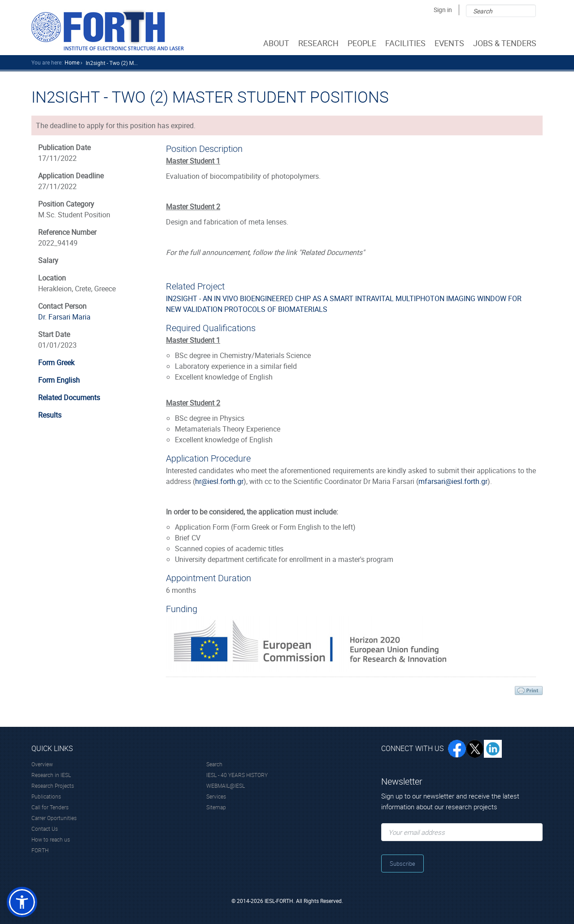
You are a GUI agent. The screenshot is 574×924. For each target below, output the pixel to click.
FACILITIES (406, 43)
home (72, 62)
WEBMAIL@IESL (226, 786)
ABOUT (277, 43)
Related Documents (69, 397)
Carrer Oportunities (54, 818)
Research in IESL (51, 775)
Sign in (443, 10)
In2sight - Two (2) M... (112, 63)
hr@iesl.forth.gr (219, 481)
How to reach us (51, 839)
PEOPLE (363, 43)
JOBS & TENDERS (506, 43)
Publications (46, 796)
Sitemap (216, 807)
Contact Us (45, 829)
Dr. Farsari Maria (64, 317)
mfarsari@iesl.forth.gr (453, 481)
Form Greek (56, 363)
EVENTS (450, 43)
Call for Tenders (50, 807)
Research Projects (53, 786)
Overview (42, 764)
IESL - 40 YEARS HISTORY (237, 775)
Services (216, 796)
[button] (22, 902)
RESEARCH (319, 43)
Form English (59, 380)
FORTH (40, 850)
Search (214, 764)
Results (50, 415)
